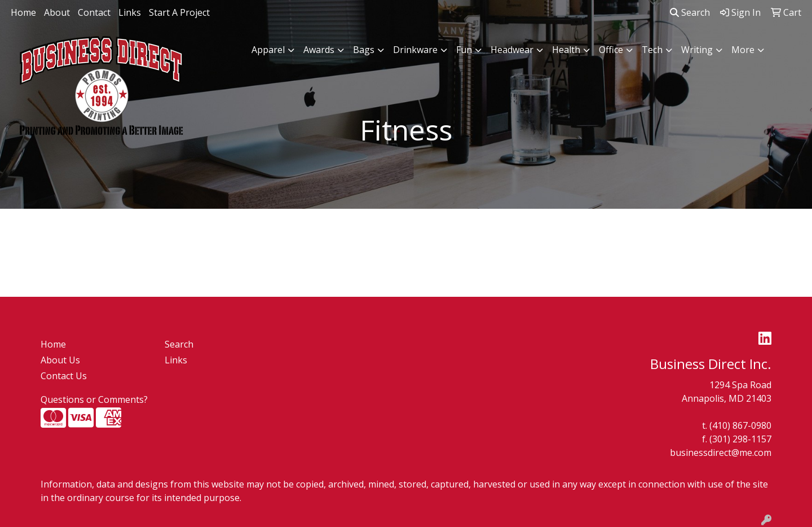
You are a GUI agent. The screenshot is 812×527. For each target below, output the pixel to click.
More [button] (743, 50)
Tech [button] (652, 50)
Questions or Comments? (94, 399)
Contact (94, 12)
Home (23, 12)
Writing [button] (697, 50)
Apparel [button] (268, 50)
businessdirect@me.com (721, 453)
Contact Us (64, 376)
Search (690, 12)
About (57, 12)
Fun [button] (464, 50)
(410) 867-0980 (740, 425)
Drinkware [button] (415, 50)
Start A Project (179, 12)
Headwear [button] (512, 50)
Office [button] (611, 50)
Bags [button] (364, 50)
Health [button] (566, 50)
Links (130, 12)
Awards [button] (319, 50)
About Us (60, 360)
